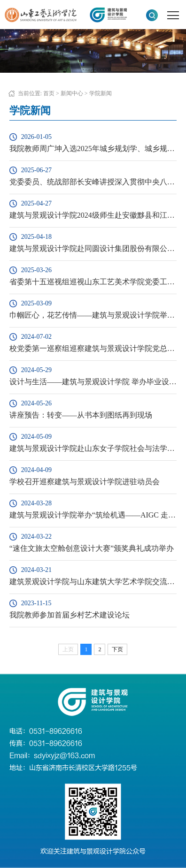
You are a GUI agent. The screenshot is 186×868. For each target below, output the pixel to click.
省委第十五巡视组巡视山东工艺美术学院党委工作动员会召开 (93, 282)
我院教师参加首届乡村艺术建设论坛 (70, 615)
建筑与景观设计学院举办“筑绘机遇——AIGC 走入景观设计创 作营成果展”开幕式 (93, 515)
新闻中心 (72, 93)
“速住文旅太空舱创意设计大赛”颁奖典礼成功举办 (92, 548)
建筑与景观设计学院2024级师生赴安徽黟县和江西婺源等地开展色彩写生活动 (93, 215)
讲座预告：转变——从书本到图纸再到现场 (81, 415)
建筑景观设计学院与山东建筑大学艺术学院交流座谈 (93, 582)
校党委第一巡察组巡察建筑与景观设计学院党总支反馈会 (93, 348)
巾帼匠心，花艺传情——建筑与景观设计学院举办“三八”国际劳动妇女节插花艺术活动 (93, 315)
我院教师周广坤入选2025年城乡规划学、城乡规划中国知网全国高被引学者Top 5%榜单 (93, 148)
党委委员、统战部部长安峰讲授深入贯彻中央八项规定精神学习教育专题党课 (93, 182)
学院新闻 (101, 93)
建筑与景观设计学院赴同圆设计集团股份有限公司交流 (93, 248)
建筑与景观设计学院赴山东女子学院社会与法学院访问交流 (93, 448)
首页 (49, 93)
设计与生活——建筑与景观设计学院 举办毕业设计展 (93, 382)
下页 (117, 649)
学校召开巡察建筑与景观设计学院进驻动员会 (85, 482)
